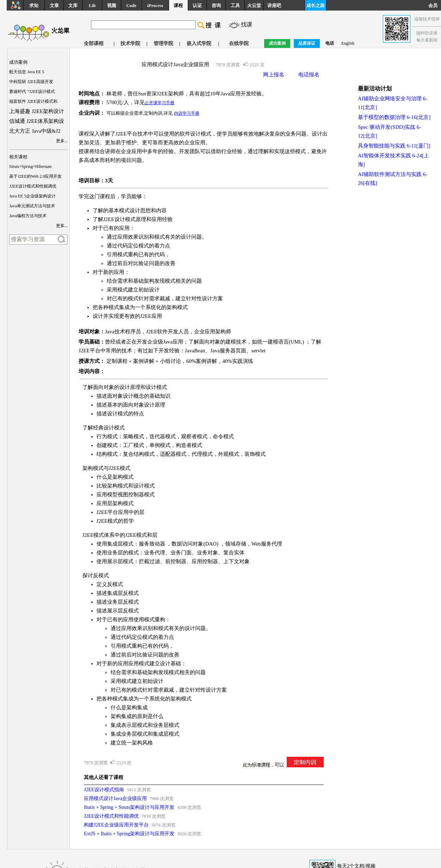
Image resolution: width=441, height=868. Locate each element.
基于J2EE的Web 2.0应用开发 (35, 176)
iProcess (155, 5)
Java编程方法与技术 (28, 216)
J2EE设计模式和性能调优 (33, 186)
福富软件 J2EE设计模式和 (33, 101)
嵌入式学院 (199, 43)
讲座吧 (274, 5)
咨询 (216, 5)
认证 (197, 5)
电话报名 (309, 75)
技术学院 (130, 43)
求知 (34, 5)
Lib (92, 5)
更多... (62, 141)
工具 (235, 5)
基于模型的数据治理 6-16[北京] (394, 117)
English (348, 43)
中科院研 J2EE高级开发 (31, 82)
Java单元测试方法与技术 (32, 206)
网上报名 (274, 75)
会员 (435, 5)
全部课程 (94, 43)
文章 (54, 5)
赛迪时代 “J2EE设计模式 (32, 92)
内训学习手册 (187, 113)
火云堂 (254, 5)
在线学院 (239, 43)
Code (131, 5)
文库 (73, 5)
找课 (247, 24)
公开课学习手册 (160, 103)
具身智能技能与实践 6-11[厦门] (394, 146)
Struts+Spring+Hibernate (30, 166)
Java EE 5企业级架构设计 (32, 196)
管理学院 (163, 43)
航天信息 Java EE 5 (27, 72)
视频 (112, 5)
